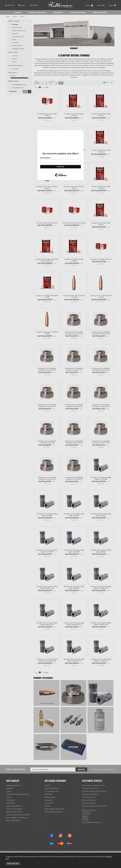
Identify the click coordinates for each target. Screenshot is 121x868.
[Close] (83, 131)
